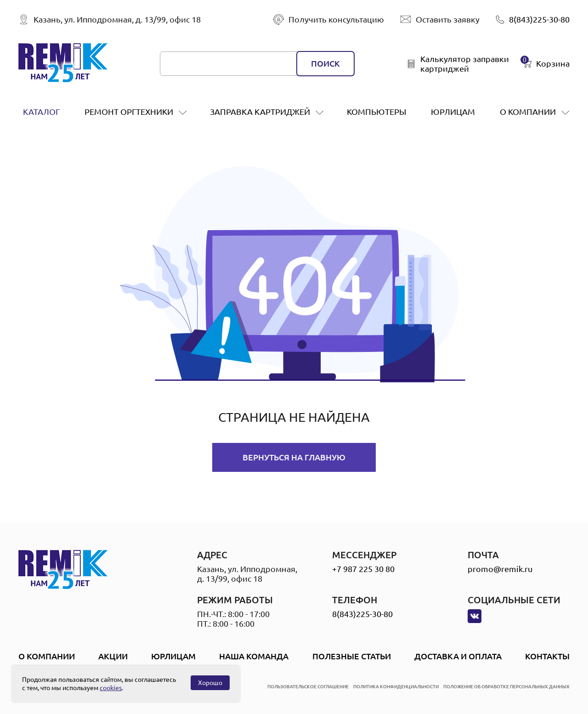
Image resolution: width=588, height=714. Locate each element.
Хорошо (210, 683)
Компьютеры (376, 112)
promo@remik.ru (500, 569)
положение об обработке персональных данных (506, 687)
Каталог (41, 112)
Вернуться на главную (294, 457)
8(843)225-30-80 (362, 614)
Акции (113, 656)
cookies (111, 688)
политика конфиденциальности (396, 687)
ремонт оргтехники (129, 112)
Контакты (547, 656)
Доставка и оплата (458, 656)
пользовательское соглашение (308, 687)
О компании (528, 112)
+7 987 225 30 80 (363, 569)
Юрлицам (453, 112)
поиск (325, 63)
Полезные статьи (352, 656)
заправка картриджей (260, 112)
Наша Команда (254, 656)
